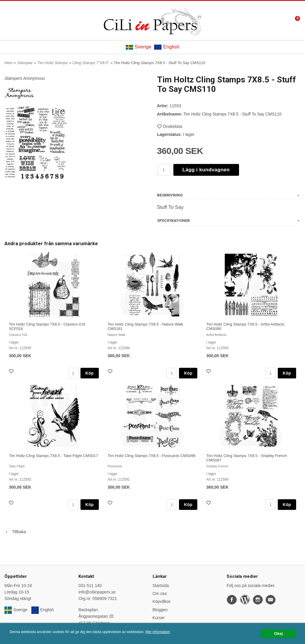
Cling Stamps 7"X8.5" (91, 63)
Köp (90, 373)
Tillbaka (15, 532)
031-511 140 (90, 586)
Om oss (160, 593)
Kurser (159, 618)
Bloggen (160, 610)
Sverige (139, 47)
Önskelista (170, 126)
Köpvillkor (162, 601)
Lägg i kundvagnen (206, 170)
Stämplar (25, 63)
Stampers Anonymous (25, 78)
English (167, 47)
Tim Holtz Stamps (52, 63)
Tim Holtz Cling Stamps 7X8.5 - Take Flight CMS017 (53, 456)
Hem (8, 63)
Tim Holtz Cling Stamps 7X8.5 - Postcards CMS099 (151, 456)
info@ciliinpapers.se (97, 592)
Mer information (158, 632)
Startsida (161, 586)
